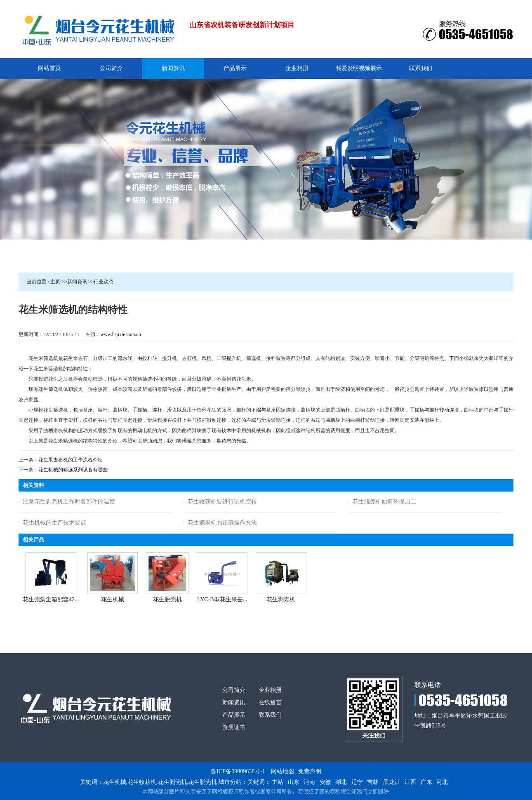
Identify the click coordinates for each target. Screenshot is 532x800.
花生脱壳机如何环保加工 (384, 502)
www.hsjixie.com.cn (120, 334)
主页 (55, 282)
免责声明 (310, 771)
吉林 (373, 782)
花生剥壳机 (281, 599)
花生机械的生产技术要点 (54, 523)
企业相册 (270, 690)
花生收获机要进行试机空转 (222, 502)
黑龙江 (392, 782)
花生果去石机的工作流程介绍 (71, 460)
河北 (442, 782)
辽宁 (357, 782)
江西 (410, 782)
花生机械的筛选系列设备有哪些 (73, 470)
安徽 (325, 782)
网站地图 (282, 771)
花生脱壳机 (167, 599)
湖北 (341, 782)
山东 (294, 782)
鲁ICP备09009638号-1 (238, 771)
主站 (278, 782)
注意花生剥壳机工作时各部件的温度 (69, 502)
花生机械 (113, 599)
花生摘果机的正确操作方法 (222, 523)
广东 (426, 782)
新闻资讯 (77, 282)
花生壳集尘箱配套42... (51, 599)
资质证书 (234, 727)
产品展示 (234, 715)
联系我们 (270, 715)
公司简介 (234, 690)
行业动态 (104, 282)
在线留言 (270, 702)
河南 (309, 782)
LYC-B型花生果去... (222, 599)
